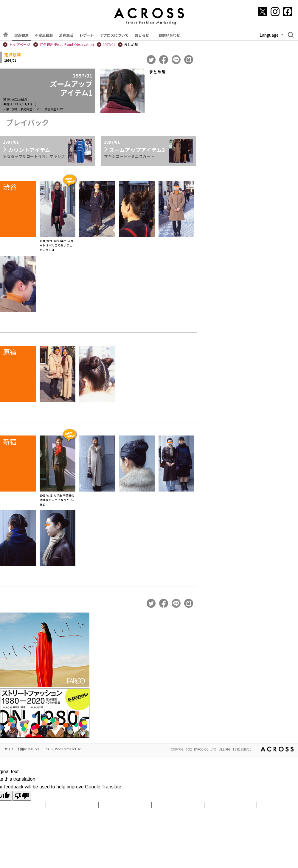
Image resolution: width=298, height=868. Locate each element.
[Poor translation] (22, 796)
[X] (263, 12)
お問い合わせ (169, 35)
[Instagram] (275, 12)
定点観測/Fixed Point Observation (67, 44)
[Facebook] (288, 12)
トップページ (20, 44)
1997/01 (109, 44)
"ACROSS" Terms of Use (63, 749)
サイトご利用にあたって (22, 749)
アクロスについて (114, 35)
